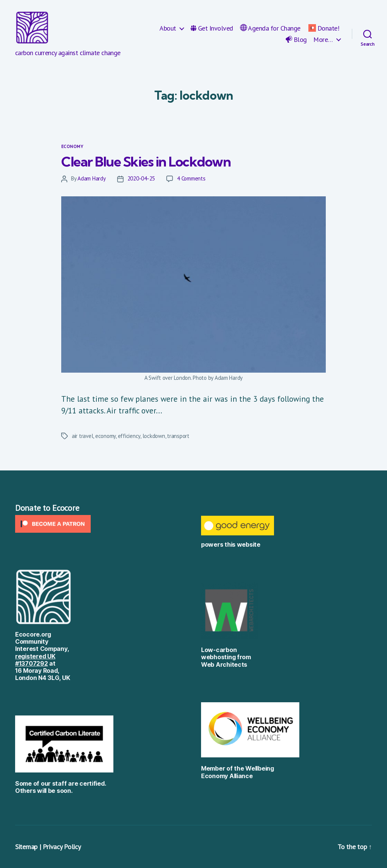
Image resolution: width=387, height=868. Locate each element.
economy (105, 436)
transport (178, 436)
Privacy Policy (62, 847)
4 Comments (191, 178)
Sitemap (26, 847)
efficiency (129, 436)
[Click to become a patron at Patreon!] (101, 524)
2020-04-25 (141, 178)
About (168, 28)
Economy (72, 146)
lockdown (154, 436)
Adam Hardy (91, 178)
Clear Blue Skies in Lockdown (146, 161)
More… (323, 40)
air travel (82, 436)
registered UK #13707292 (35, 660)
